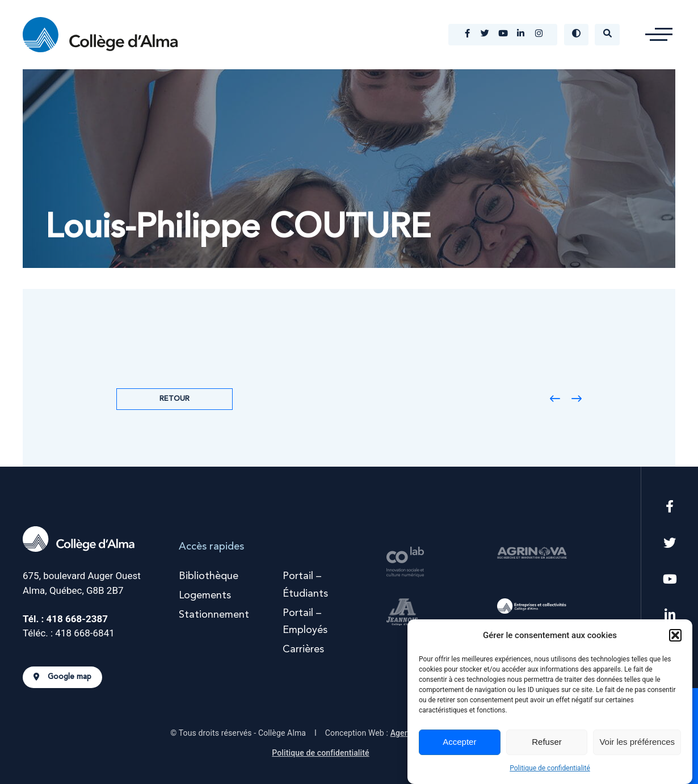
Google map (62, 677)
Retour (174, 399)
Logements (205, 596)
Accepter (459, 742)
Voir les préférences (637, 742)
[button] (675, 635)
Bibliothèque (209, 576)
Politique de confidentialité (550, 768)
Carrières (303, 649)
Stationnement (214, 615)
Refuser (547, 742)
